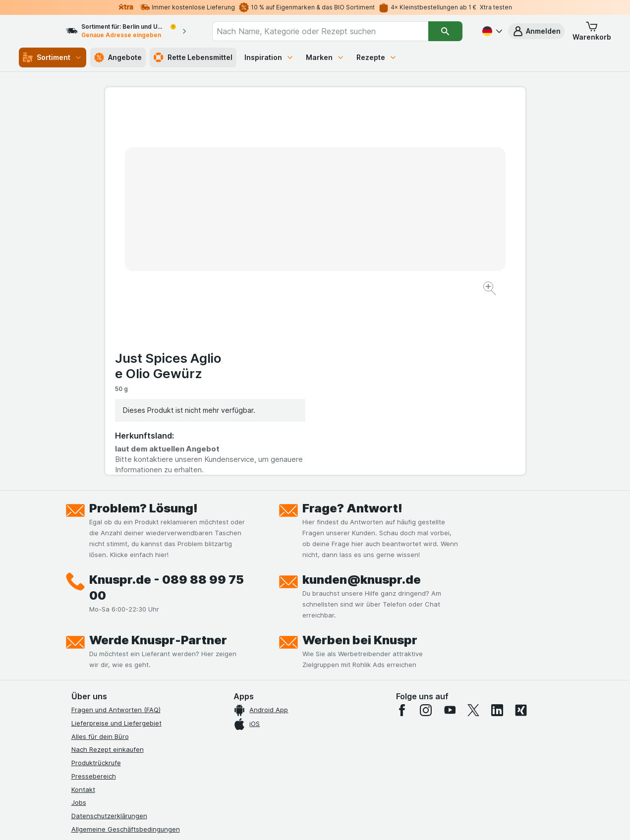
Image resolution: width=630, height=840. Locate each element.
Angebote (118, 57)
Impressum (88, 662)
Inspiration (269, 57)
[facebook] (402, 529)
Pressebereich (94, 595)
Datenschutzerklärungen (109, 635)
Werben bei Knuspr (360, 459)
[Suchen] (446, 31)
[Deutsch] (491, 31)
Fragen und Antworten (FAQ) (116, 529)
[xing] (521, 529)
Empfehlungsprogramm (107, 701)
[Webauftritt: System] (265, 820)
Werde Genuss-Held (102, 674)
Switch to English (333, 780)
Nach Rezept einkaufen (108, 568)
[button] (536, 31)
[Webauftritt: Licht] (310, 820)
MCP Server (90, 715)
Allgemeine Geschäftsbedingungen (126, 648)
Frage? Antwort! (352, 327)
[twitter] (473, 529)
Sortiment (53, 57)
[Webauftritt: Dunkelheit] (360, 820)
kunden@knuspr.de (362, 399)
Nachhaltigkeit (94, 688)
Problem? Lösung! (143, 327)
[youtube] (450, 529)
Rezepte (377, 57)
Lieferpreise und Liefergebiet (116, 542)
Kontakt (83, 609)
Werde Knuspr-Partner (158, 459)
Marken (325, 57)
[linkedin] (497, 529)
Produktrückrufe (96, 582)
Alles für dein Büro (100, 556)
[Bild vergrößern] (280, 258)
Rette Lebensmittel (193, 57)
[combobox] (329, 31)
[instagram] (426, 529)
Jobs (79, 621)
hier (237, 755)
